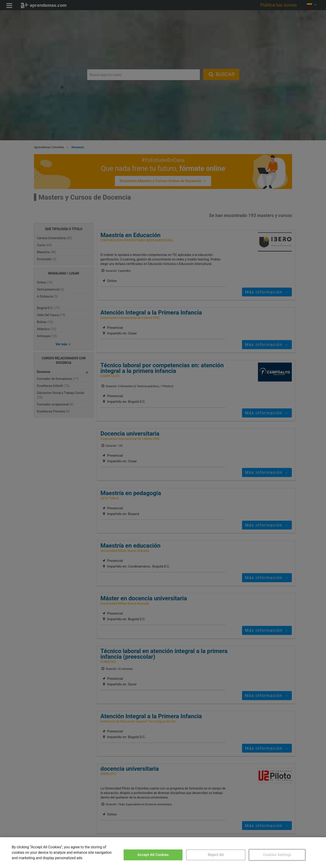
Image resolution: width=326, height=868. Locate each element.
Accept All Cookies (153, 855)
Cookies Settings (277, 855)
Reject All (216, 855)
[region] (163, 853)
